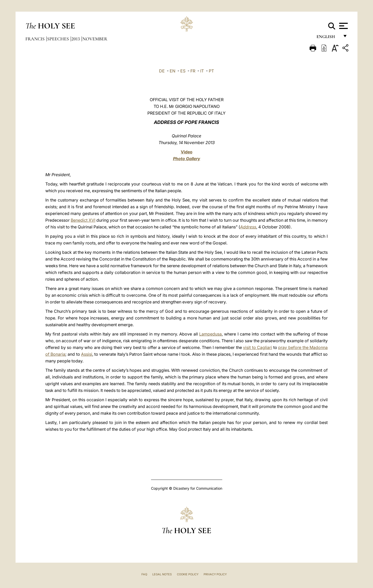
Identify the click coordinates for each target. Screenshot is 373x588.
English (328, 38)
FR (193, 71)
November (95, 39)
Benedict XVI (83, 220)
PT (211, 71)
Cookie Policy (188, 574)
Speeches (59, 39)
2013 (76, 39)
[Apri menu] (343, 26)
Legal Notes (162, 574)
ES (183, 71)
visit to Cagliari (257, 347)
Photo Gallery (187, 159)
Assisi (87, 354)
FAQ (144, 574)
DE (162, 71)
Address (248, 227)
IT (202, 71)
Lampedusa (210, 334)
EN (173, 71)
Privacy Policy (215, 574)
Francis (35, 39)
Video (187, 152)
